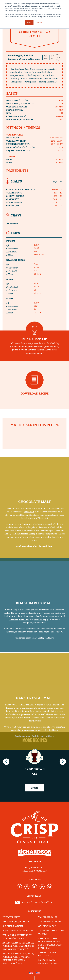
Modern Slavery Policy (16, 922)
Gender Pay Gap (47, 926)
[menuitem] (31, 973)
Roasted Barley (28, 600)
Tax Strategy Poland (50, 922)
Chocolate (13, 679)
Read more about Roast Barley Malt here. (34, 698)
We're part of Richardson (18, 931)
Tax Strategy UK (48, 917)
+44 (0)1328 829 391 (34, 868)
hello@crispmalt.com (34, 871)
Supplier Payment (13, 926)
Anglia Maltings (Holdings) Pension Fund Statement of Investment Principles (18, 946)
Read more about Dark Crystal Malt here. (34, 798)
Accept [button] (29, 23)
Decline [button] (40, 23)
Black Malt (29, 577)
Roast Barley (40, 679)
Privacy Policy (11, 917)
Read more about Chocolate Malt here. (34, 612)
